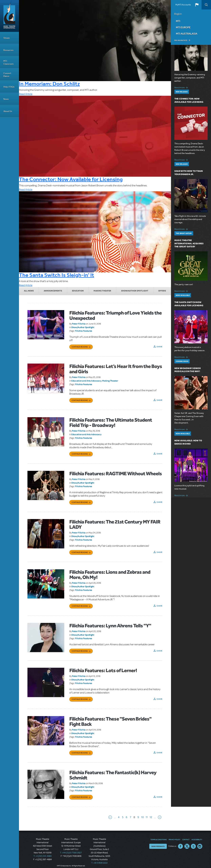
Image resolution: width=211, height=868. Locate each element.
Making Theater (102, 291)
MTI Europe (183, 27)
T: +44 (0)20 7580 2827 (71, 853)
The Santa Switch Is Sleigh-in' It (57, 275)
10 (143, 817)
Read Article (26, 94)
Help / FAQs (9, 87)
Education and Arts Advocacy (86, 381)
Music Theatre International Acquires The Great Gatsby (189, 243)
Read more (182, 87)
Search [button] (206, 5)
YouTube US (193, 846)
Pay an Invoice (181, 40)
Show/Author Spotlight (135, 291)
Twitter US (187, 846)
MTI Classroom (8, 62)
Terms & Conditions (158, 839)
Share (160, 347)
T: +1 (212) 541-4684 (43, 856)
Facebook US (180, 846)
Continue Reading (80, 347)
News (6, 99)
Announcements (53, 291)
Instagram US (200, 846)
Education (78, 291)
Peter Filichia (79, 324)
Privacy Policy (174, 839)
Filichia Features (84, 331)
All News (29, 291)
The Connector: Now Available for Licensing (71, 179)
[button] (197, 5)
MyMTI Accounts (183, 5)
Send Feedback (158, 846)
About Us (8, 111)
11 (147, 817)
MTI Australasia (187, 34)
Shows (7, 38)
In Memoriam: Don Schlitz (49, 84)
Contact (186, 839)
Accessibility (197, 839)
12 (151, 817)
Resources (8, 50)
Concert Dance (7, 75)
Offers (162, 291)
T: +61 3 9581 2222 (99, 863)
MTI (178, 21)
